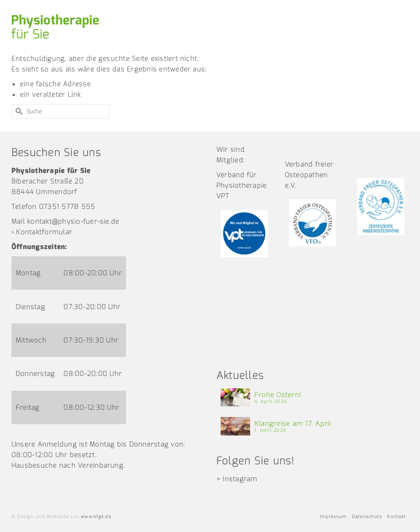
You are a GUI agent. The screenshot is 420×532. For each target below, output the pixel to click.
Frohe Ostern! (278, 395)
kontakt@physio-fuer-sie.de (73, 221)
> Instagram (237, 479)
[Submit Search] (18, 111)
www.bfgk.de (96, 517)
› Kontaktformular (42, 232)
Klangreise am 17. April (293, 424)
